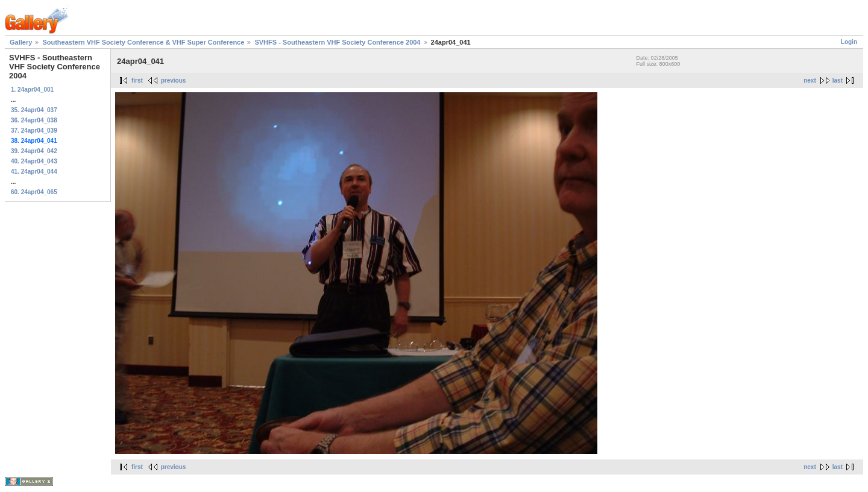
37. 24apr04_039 (34, 131)
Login (849, 42)
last (838, 80)
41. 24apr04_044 (34, 172)
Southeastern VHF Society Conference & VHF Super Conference (143, 42)
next (810, 80)
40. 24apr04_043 (34, 161)
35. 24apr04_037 (34, 110)
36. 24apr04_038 (34, 120)
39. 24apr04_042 (34, 151)
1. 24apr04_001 (32, 90)
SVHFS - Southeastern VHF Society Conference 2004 (337, 42)
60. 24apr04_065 (34, 192)
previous (174, 80)
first (137, 80)
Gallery (21, 42)
